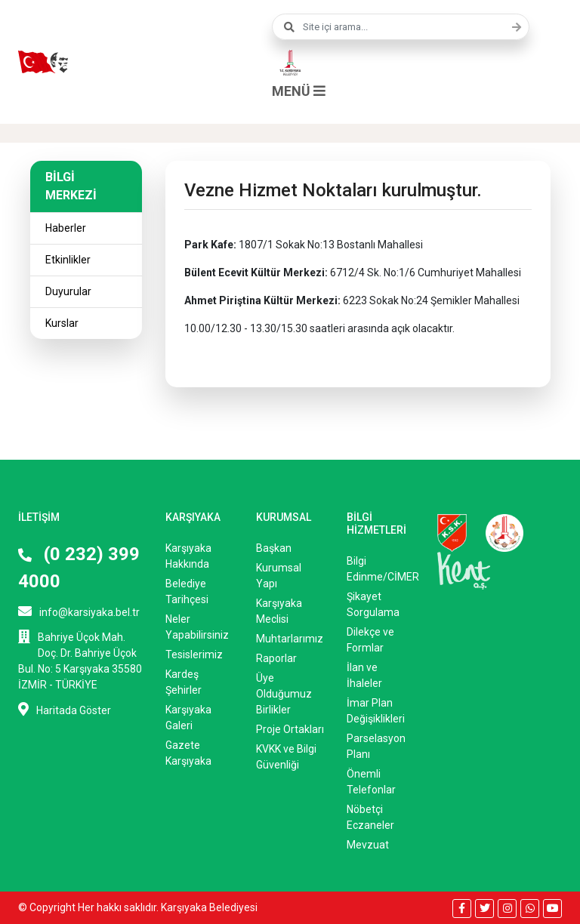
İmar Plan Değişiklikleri (376, 711)
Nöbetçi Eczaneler (370, 817)
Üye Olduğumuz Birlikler (284, 694)
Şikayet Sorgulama (373, 604)
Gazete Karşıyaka (188, 753)
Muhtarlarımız (290, 639)
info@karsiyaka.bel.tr (79, 611)
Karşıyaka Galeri (188, 718)
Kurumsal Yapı (279, 576)
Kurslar (62, 323)
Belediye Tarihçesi (187, 591)
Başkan (274, 548)
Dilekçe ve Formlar (370, 640)
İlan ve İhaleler (364, 675)
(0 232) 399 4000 (79, 568)
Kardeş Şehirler (184, 682)
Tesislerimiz (194, 654)
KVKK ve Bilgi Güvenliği (286, 757)
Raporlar (276, 658)
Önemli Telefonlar (371, 782)
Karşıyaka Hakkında (188, 556)
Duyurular (68, 291)
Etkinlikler (68, 260)
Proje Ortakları (290, 729)
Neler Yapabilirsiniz (197, 627)
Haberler (66, 228)
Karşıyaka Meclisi (279, 611)
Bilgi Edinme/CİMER (381, 569)
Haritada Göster (65, 709)
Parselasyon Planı (376, 746)
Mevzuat (368, 845)
